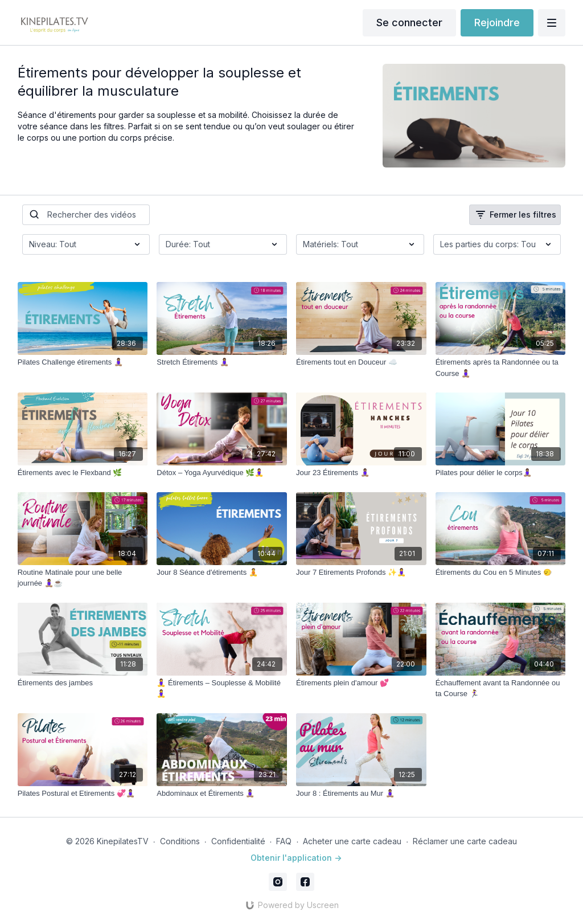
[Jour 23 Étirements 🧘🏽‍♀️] (361, 473)
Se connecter (409, 23)
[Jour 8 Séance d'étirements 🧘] (222, 573)
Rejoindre (497, 23)
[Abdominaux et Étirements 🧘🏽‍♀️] (222, 794)
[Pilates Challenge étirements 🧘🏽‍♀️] (83, 362)
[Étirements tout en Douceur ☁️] (361, 362)
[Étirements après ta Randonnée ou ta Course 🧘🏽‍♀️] (501, 368)
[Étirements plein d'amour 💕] (361, 683)
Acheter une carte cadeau (352, 841)
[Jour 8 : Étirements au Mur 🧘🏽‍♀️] (361, 794)
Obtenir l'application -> (296, 858)
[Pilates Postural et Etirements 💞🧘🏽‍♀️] (83, 794)
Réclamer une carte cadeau (465, 841)
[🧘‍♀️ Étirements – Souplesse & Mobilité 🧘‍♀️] (222, 688)
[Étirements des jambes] (83, 683)
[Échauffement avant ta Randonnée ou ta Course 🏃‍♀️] (501, 688)
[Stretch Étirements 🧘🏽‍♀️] (222, 362)
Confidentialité (238, 841)
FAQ (284, 841)
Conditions (180, 841)
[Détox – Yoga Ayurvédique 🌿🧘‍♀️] (222, 473)
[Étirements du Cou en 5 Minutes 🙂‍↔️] (501, 573)
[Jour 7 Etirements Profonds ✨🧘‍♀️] (361, 573)
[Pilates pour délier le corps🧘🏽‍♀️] (501, 473)
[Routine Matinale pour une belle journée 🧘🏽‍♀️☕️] (83, 578)
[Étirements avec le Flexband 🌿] (83, 473)
